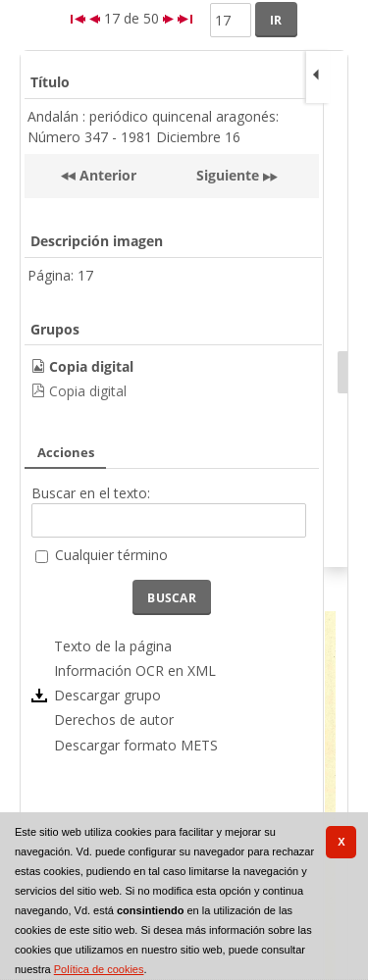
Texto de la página (113, 646)
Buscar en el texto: (91, 493)
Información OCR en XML (135, 671)
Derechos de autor (114, 720)
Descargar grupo (107, 695)
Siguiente (228, 175)
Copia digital (88, 391)
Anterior (106, 175)
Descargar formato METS (136, 745)
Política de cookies (99, 969)
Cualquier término (111, 555)
